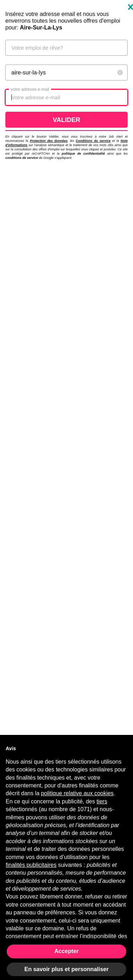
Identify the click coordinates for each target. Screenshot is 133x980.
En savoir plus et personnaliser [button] (66, 969)
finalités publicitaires (31, 865)
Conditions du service (93, 141)
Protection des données (49, 141)
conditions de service (22, 158)
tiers (102, 801)
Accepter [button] (66, 951)
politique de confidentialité (83, 154)
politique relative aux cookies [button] (77, 793)
